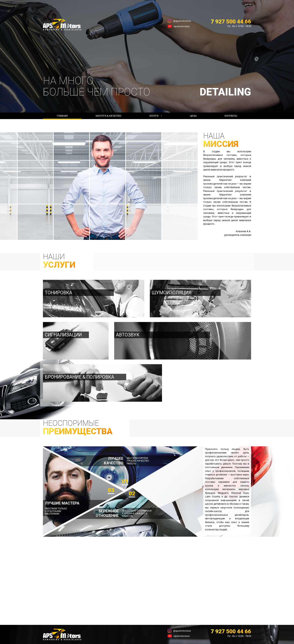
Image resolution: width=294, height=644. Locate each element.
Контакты (231, 116)
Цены (193, 116)
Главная (62, 116)
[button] (156, 116)
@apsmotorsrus (182, 21)
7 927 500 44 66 (231, 22)
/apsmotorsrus (181, 26)
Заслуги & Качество (108, 116)
